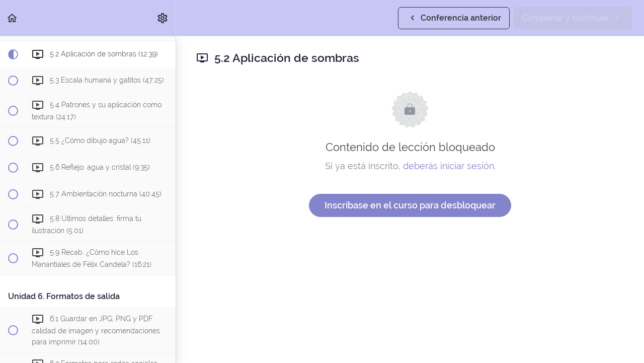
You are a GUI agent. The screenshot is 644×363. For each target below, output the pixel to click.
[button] (13, 18)
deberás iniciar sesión (449, 166)
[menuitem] (163, 18)
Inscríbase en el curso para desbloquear (410, 205)
